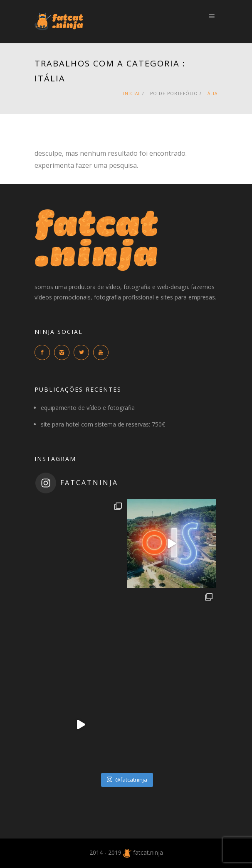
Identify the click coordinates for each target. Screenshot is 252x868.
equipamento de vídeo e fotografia (88, 408)
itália (210, 93)
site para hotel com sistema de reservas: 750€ (103, 424)
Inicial (132, 93)
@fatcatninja (127, 780)
